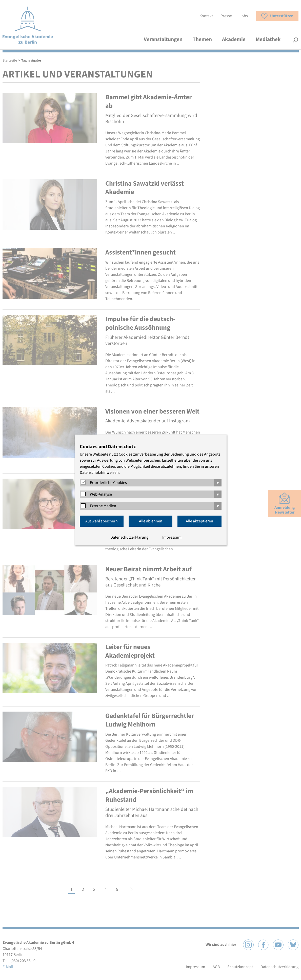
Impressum (172, 537)
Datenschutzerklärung (129, 537)
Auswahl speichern (102, 521)
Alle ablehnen (151, 521)
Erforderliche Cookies (108, 483)
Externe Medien (103, 506)
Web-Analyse (101, 494)
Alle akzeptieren (199, 521)
